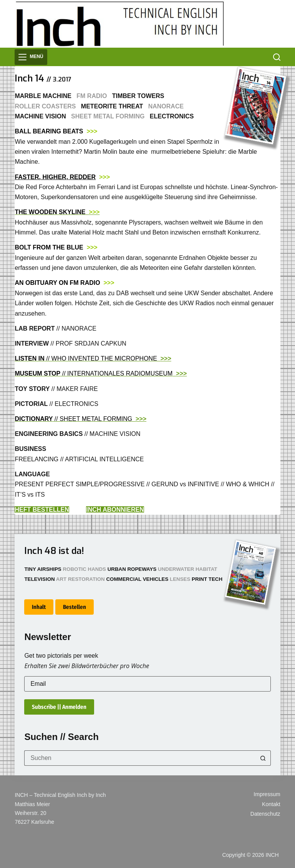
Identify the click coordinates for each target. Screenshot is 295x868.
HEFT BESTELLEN (42, 510)
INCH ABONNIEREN (115, 510)
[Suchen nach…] (140, 758)
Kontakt (271, 804)
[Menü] (31, 57)
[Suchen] (277, 57)
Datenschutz (265, 814)
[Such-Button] (263, 758)
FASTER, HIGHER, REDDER (55, 177)
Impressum (267, 794)
